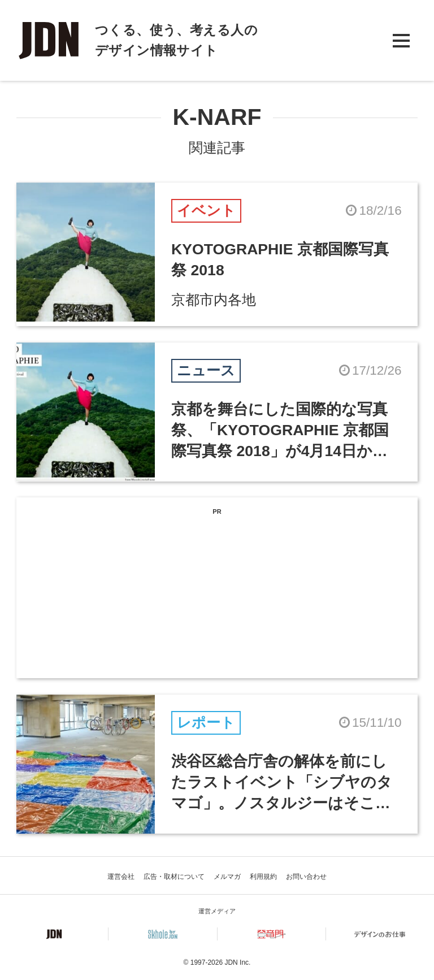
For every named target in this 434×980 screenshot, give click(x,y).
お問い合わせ (306, 877)
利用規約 (263, 877)
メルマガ (227, 877)
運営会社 (121, 877)
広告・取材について (174, 877)
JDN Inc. (237, 962)
